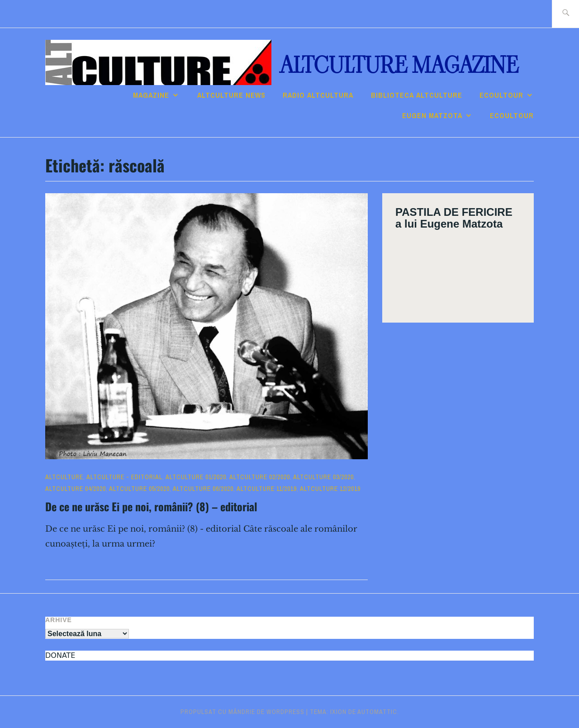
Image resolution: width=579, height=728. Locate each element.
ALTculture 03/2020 (323, 477)
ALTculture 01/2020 (196, 477)
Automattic (377, 712)
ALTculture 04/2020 (76, 489)
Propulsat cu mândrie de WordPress (242, 712)
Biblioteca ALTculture (417, 95)
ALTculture (64, 477)
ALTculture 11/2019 (267, 489)
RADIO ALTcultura (318, 95)
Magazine (151, 95)
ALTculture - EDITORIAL (124, 477)
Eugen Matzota (432, 115)
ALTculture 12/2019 (330, 489)
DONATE (60, 655)
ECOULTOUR (501, 95)
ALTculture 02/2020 (260, 477)
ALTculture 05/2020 (139, 489)
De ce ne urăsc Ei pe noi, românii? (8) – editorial (151, 506)
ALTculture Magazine (399, 65)
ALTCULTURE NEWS (231, 95)
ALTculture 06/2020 (203, 489)
